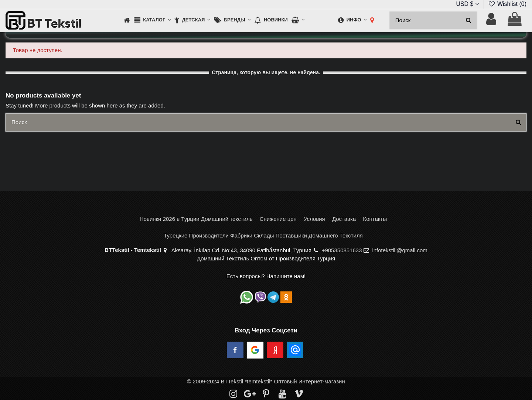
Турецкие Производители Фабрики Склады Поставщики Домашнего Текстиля (263, 235)
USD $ (467, 4)
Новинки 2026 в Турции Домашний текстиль (196, 219)
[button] (152, 20)
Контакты (375, 219)
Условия (314, 219)
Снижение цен (278, 219)
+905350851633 (342, 250)
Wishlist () (507, 4)
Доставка (344, 219)
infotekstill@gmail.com (400, 250)
